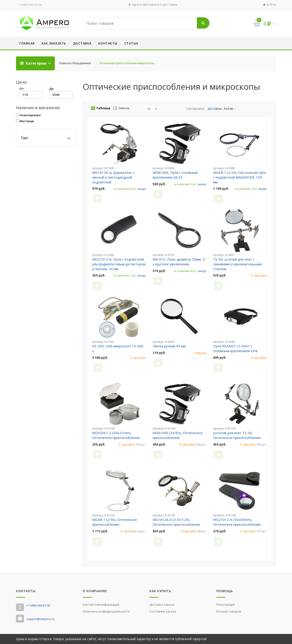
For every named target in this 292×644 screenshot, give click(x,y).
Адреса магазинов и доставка (153, 5)
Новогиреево (28, 115)
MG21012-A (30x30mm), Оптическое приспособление (237, 522)
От (31, 93)
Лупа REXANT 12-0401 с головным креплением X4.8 (235, 348)
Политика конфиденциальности (106, 611)
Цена (219, 109)
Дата (211, 109)
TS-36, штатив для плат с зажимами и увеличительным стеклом (237, 264)
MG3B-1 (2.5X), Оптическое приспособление (115, 522)
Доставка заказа (162, 604)
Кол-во (230, 109)
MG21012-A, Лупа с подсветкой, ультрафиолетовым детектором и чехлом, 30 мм (119, 264)
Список (121, 108)
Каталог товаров (229, 611)
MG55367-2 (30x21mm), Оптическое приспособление (116, 435)
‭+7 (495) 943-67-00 (30, 5)
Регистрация (226, 604)
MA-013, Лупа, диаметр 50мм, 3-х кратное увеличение (179, 262)
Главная (27, 43)
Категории (34, 63)
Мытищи (25, 121)
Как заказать (54, 43)
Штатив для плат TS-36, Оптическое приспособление (237, 435)
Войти (271, 5)
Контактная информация (101, 604)
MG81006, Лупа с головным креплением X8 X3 (175, 175)
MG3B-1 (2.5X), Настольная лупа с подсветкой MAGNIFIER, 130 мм (240, 177)
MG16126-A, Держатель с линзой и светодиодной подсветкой (113, 177)
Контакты (108, 43)
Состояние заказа (163, 611)
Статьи (131, 43)
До (61, 93)
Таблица (101, 108)
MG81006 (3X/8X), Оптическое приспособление (178, 435)
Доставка (82, 43)
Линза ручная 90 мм (169, 346)
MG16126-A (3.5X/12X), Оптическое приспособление (176, 522)
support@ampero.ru (40, 619)
